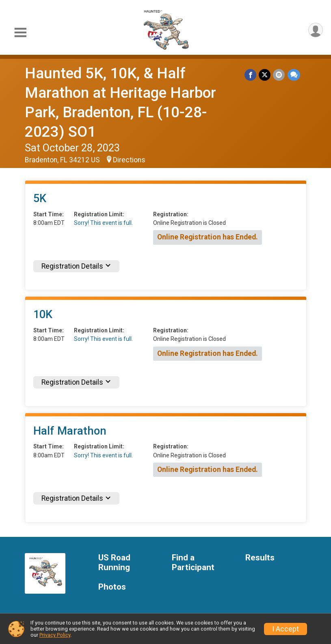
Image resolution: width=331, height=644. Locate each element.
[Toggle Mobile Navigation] (20, 33)
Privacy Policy (55, 635)
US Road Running (114, 563)
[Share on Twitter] (265, 75)
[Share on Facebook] (251, 75)
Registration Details (76, 266)
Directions (129, 160)
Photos (112, 587)
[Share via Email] (279, 75)
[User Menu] (315, 30)
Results (260, 558)
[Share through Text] (294, 75)
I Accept (286, 629)
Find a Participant (193, 563)
